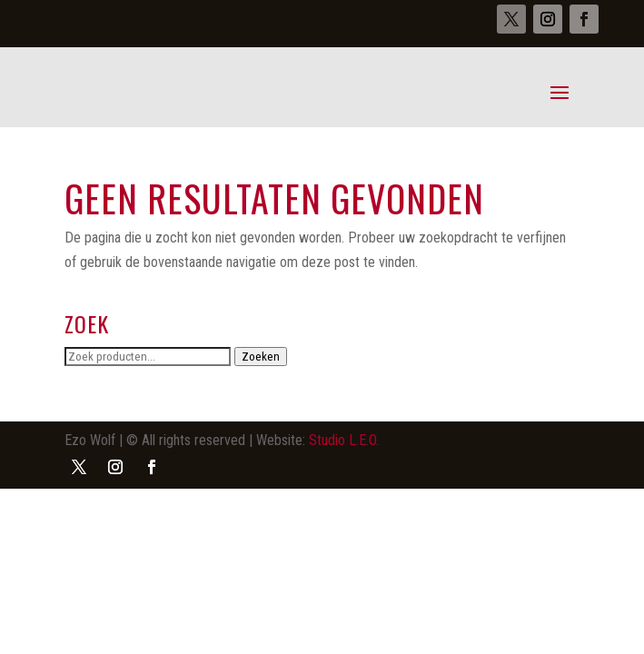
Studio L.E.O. (344, 440)
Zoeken (261, 357)
